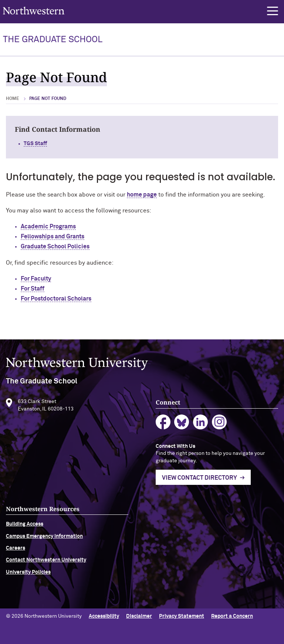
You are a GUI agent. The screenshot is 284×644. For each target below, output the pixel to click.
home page (142, 195)
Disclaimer (139, 616)
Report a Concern (232, 616)
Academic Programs (48, 227)
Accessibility (104, 616)
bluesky (182, 424)
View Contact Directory (200, 480)
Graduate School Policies (55, 246)
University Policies (28, 574)
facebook (163, 424)
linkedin (201, 424)
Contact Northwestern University (46, 563)
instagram (219, 424)
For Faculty (36, 279)
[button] (273, 11)
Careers (16, 550)
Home (13, 99)
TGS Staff (35, 144)
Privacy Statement (182, 616)
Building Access (25, 527)
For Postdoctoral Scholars (56, 299)
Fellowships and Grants (53, 237)
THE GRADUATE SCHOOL (53, 40)
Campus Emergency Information (44, 539)
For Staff (33, 289)
